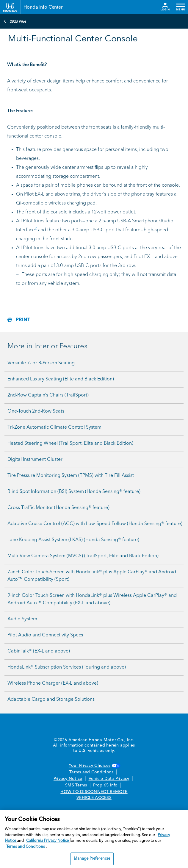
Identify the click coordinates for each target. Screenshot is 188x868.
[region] (94, 839)
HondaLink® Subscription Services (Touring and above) (67, 667)
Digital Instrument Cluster (35, 460)
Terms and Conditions (91, 772)
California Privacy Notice (48, 841)
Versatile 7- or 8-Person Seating (41, 363)
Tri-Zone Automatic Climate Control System (54, 427)
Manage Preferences (92, 859)
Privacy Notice (68, 779)
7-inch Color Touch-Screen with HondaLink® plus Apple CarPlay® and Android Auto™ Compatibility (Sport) (92, 576)
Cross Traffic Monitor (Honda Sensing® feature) (58, 508)
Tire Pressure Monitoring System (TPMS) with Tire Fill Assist (71, 476)
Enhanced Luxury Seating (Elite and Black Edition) (61, 379)
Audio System (22, 619)
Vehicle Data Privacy (109, 779)
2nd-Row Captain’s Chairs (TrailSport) (48, 395)
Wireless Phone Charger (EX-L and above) (53, 683)
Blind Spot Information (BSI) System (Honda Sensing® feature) (74, 492)
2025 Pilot (15, 21)
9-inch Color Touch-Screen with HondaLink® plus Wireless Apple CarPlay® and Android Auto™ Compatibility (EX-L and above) (92, 599)
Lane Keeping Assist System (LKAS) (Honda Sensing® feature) (73, 540)
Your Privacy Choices (94, 766)
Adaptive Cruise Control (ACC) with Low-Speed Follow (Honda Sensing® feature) (95, 524)
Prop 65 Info (105, 785)
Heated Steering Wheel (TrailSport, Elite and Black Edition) (70, 444)
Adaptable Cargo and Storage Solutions (51, 700)
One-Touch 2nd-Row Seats (36, 411)
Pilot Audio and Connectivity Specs (45, 635)
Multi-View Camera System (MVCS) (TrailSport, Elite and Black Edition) (83, 556)
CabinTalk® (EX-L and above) (39, 651)
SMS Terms (76, 785)
